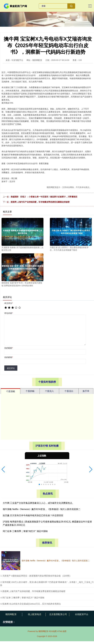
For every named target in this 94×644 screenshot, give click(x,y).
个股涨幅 (11, 391)
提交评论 (11, 368)
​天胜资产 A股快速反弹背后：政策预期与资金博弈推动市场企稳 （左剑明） (37, 576)
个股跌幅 (30, 391)
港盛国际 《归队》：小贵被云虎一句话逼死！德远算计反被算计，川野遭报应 (44, 197)
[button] (3, 469)
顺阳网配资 (11, 614)
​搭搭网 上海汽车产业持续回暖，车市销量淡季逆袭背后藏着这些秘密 (34, 591)
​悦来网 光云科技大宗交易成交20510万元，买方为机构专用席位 (32, 604)
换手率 (86, 391)
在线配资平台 (82, 614)
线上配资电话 (35, 614)
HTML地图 (62, 631)
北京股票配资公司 (58, 614)
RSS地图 (53, 631)
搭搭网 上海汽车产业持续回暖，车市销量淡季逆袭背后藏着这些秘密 (40, 202)
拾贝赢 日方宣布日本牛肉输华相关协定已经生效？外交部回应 (33, 515)
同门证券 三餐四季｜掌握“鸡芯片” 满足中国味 (25, 531)
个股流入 (49, 391)
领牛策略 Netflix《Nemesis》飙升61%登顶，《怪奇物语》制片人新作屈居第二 (42, 509)
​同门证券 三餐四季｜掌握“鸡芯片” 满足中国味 (23, 598)
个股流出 (69, 391)
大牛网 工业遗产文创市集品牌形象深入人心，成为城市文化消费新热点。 (39, 503)
